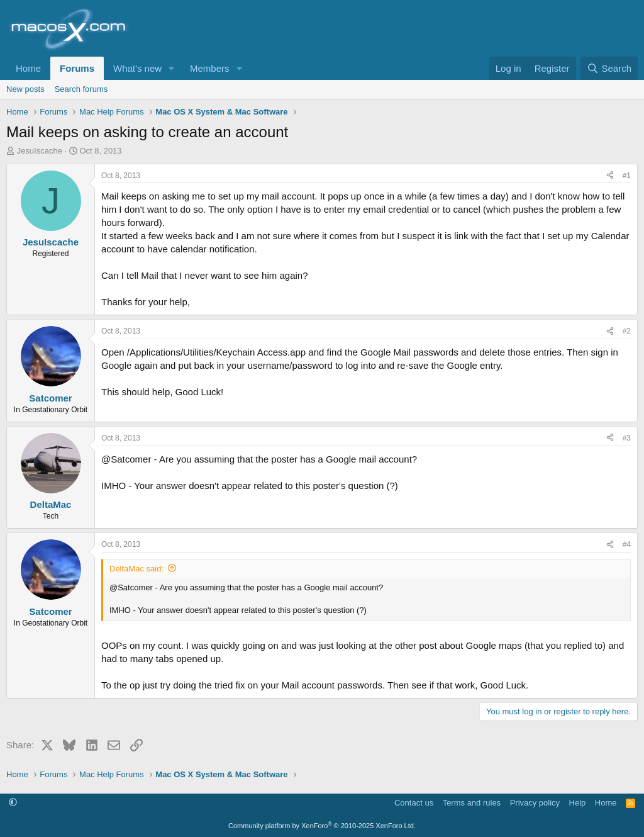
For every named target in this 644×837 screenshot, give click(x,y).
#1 (627, 176)
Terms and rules (472, 803)
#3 (627, 438)
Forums (77, 68)
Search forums (81, 89)
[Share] (610, 176)
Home (28, 68)
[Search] (609, 68)
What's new (137, 68)
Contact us (414, 803)
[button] (172, 68)
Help (578, 803)
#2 (627, 331)
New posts (25, 89)
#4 (627, 544)
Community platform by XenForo (322, 826)
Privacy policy (535, 803)
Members (210, 68)
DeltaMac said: (136, 569)
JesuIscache (40, 151)
